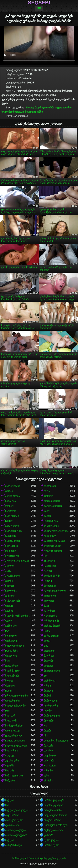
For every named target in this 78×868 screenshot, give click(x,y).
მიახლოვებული (14, 646)
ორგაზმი (49, 761)
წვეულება (30, 112)
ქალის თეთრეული (55, 591)
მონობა (48, 696)
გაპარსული (12, 526)
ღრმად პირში (52, 576)
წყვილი (48, 691)
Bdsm (8, 691)
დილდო (49, 601)
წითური (10, 586)
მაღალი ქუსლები (15, 706)
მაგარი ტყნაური (53, 805)
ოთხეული (11, 641)
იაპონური (50, 611)
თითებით (11, 551)
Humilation (50, 766)
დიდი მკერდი (52, 501)
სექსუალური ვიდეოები (18, 810)
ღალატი (10, 756)
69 (45, 676)
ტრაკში (48, 771)
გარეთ (48, 571)
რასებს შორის (52, 626)
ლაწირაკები (51, 526)
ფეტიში (10, 766)
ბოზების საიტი (14, 845)
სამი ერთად (12, 516)
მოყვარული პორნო (55, 815)
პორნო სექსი (51, 845)
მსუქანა (10, 771)
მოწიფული (50, 701)
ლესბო (9, 506)
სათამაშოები (13, 541)
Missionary (50, 536)
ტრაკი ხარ (12, 666)
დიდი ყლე (50, 596)
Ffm (46, 556)
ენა (46, 736)
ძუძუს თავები (51, 636)
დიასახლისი (13, 701)
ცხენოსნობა (51, 521)
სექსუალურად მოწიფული (57, 531)
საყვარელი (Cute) (54, 541)
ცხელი (48, 581)
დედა (47, 641)
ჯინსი (40, 112)
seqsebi (39, 3)
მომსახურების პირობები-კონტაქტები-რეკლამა (39, 858)
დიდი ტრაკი (13, 731)
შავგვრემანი (13, 486)
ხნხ (7, 805)
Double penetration (16, 741)
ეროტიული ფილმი (16, 696)
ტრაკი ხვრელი (14, 736)
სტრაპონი (11, 721)
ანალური (49, 561)
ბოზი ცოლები (52, 716)
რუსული (10, 686)
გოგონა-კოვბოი (53, 551)
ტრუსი (9, 581)
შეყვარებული (52, 671)
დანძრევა (50, 681)
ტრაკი (20, 112)
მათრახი (49, 656)
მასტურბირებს (14, 531)
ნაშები (48, 516)
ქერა (47, 491)
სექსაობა (11, 501)
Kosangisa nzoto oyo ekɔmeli (57, 825)
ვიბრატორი (51, 706)
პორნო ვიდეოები (54, 800)
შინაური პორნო (53, 810)
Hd (45, 726)
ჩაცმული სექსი (14, 726)
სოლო (9, 681)
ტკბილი (10, 596)
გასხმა (9, 611)
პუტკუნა (48, 746)
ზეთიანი (49, 721)
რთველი (49, 651)
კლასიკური (12, 761)
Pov (7, 631)
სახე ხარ (10, 716)
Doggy (30, 108)
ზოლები (49, 661)
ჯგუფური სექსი (53, 546)
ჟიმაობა (49, 835)
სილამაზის (12, 546)
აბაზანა (48, 781)
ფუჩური (48, 496)
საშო (47, 511)
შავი (46, 606)
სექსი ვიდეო (51, 840)
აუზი (46, 776)
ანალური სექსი (14, 820)
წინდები (10, 781)
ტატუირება (50, 616)
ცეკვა (47, 631)
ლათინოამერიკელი (56, 741)
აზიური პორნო (53, 820)
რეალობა (11, 656)
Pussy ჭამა (11, 651)
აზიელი (10, 566)
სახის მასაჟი (12, 671)
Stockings (11, 536)
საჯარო (67, 108)
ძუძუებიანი (50, 486)
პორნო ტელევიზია (16, 835)
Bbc (46, 646)
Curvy (8, 621)
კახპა (8, 571)
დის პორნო (12, 825)
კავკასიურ (50, 566)
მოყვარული (12, 556)
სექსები (10, 800)
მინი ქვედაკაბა (14, 776)
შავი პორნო (12, 815)
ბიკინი (48, 731)
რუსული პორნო (53, 830)
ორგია (9, 606)
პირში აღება (54, 108)
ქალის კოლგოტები (17, 746)
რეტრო (48, 666)
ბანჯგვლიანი (13, 601)
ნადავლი (11, 511)
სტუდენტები (9, 112)
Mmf (8, 711)
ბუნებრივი (50, 586)
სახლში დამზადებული (18, 616)
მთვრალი (41, 108)
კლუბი (48, 711)
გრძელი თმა (51, 621)
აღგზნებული (13, 576)
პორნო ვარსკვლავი (17, 561)
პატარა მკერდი (53, 506)
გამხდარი (11, 626)
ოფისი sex (50, 756)
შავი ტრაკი (12, 751)
